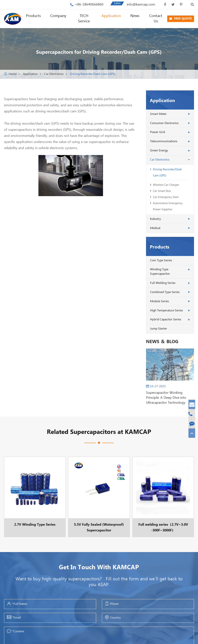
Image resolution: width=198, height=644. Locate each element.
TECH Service (84, 19)
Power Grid (157, 132)
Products (33, 16)
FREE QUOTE (181, 19)
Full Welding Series (163, 283)
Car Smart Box (162, 191)
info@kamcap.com (141, 4)
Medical (155, 228)
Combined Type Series (165, 292)
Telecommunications (164, 141)
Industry (155, 219)
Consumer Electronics (164, 123)
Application (111, 16)
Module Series (159, 301)
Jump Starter (159, 329)
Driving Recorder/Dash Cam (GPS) (93, 74)
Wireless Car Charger (166, 185)
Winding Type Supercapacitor (160, 272)
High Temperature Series (166, 311)
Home (13, 74)
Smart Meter (158, 114)
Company (58, 16)
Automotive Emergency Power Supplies (168, 206)
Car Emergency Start (166, 197)
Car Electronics (54, 74)
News (135, 16)
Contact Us (156, 19)
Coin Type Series (161, 260)
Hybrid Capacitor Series (166, 320)
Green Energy (159, 151)
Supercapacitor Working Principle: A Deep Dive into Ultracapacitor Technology (166, 398)
